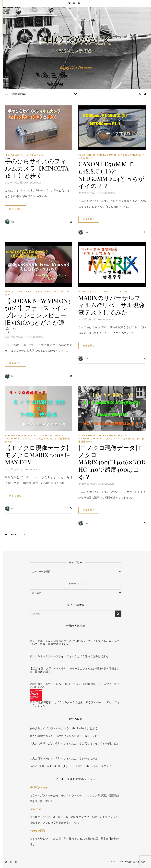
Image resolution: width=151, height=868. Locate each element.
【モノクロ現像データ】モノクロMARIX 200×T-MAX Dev (38, 455)
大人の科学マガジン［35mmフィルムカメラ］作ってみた (64, 759)
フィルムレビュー (54, 292)
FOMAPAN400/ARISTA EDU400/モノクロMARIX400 (109, 155)
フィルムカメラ (35, 155)
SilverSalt (36, 809)
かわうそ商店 (37, 831)
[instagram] (75, 3)
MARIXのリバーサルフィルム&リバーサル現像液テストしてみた (112, 305)
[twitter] (70, 3)
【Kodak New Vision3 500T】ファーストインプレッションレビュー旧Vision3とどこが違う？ (38, 315)
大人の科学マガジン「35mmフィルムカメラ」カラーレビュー (66, 736)
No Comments (33, 182)
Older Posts (15, 535)
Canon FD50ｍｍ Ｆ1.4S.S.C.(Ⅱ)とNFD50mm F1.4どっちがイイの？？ (111, 175)
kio (13, 222)
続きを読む (15, 209)
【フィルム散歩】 (15, 155)
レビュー (122, 292)
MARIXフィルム (14, 292)
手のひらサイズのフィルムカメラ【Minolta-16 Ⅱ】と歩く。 (38, 168)
